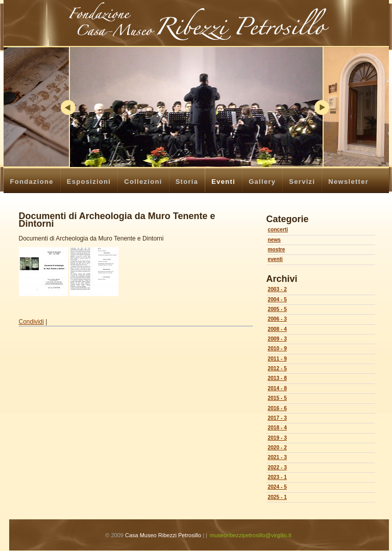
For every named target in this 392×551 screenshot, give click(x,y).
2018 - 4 (277, 428)
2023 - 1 (277, 477)
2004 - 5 (277, 300)
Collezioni (143, 182)
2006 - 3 (277, 319)
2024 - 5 (277, 487)
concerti (278, 230)
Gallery (262, 182)
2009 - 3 (277, 339)
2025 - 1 (277, 497)
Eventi (223, 182)
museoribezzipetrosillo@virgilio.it (251, 535)
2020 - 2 (277, 448)
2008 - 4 (277, 329)
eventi (275, 259)
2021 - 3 (277, 457)
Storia (187, 182)
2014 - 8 (277, 388)
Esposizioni (89, 182)
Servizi (302, 182)
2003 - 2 (277, 289)
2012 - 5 (277, 368)
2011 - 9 (277, 359)
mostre (277, 249)
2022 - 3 (277, 468)
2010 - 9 (277, 349)
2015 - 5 (277, 398)
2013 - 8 (277, 378)
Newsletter (348, 182)
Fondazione (32, 182)
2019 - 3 (277, 438)
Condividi (31, 322)
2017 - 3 (277, 418)
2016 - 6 (277, 408)
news (274, 240)
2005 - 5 (277, 309)
